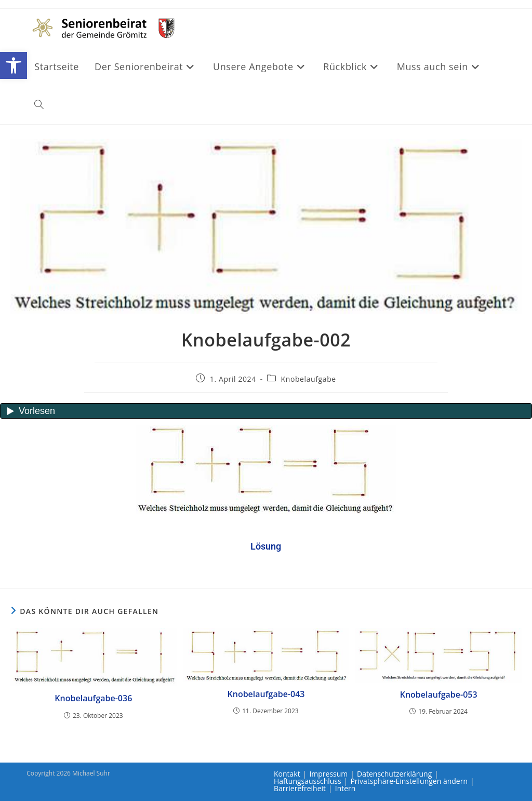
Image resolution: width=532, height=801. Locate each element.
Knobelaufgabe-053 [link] (439, 695)
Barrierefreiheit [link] (300, 788)
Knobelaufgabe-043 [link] (266, 694)
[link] (14, 65)
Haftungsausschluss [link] (308, 781)
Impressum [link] (328, 774)
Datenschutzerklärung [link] (394, 774)
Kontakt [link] (287, 774)
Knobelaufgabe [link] (309, 379)
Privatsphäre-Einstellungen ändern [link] (409, 781)
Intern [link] (345, 788)
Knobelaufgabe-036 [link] (93, 698)
